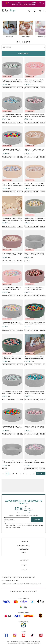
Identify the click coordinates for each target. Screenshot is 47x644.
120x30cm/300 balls (31, 469)
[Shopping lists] (35, 11)
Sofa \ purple (29, 365)
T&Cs (25, 525)
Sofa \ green (38, 365)
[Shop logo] (9, 11)
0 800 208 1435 (7, 577)
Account (24, 560)
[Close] (43, 4)
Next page (40, 473)
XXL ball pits (10, 29)
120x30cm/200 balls (8, 399)
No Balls (27, 261)
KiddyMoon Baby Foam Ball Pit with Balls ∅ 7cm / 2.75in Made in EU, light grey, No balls (34, 254)
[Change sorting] (23, 47)
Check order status (23, 546)
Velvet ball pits (26, 29)
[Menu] (45, 11)
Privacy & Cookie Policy (14, 527)
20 (34, 473)
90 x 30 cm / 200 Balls (9, 88)
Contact (24, 553)
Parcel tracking (24, 549)
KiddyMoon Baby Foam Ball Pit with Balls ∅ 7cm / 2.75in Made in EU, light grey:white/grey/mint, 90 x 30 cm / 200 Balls (12, 81)
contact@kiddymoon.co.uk (10, 580)
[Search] (30, 11)
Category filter (23, 53)
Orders (24, 541)
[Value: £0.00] (40, 11)
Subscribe (37, 520)
